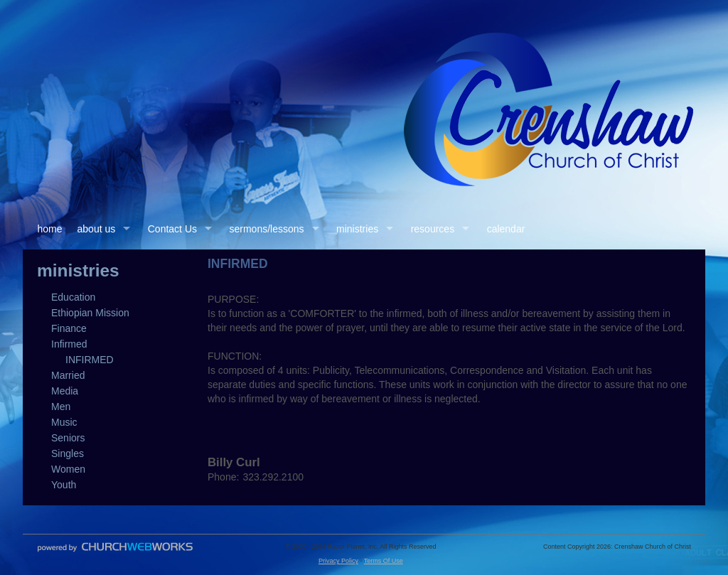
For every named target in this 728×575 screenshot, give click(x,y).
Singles (68, 453)
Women (68, 469)
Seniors (68, 438)
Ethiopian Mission (90, 313)
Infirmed (69, 344)
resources (433, 229)
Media (65, 391)
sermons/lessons (267, 229)
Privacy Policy (338, 561)
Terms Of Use (384, 561)
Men (61, 407)
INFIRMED (90, 360)
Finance (69, 328)
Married (68, 375)
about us (97, 229)
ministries (357, 229)
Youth (64, 485)
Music (64, 422)
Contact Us (172, 229)
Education (73, 297)
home (50, 229)
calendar (506, 229)
